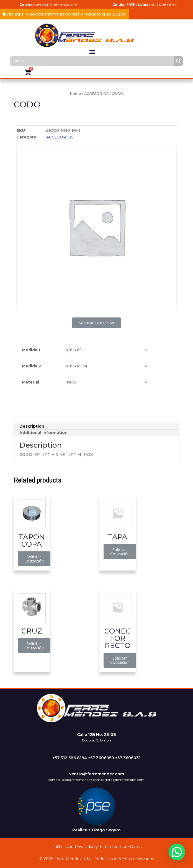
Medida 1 (31, 350)
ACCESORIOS (96, 94)
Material (30, 382)
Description (32, 426)
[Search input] (93, 61)
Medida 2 (31, 366)
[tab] (96, 426)
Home (75, 94)
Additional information (43, 433)
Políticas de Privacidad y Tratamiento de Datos (96, 847)
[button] (65, 14)
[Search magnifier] (179, 61)
